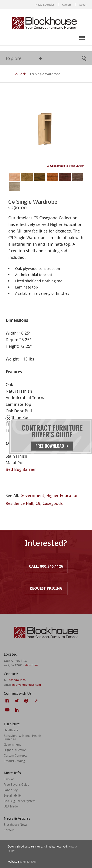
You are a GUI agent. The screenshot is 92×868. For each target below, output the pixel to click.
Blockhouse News (16, 825)
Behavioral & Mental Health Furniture (22, 737)
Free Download (52, 446)
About (83, 5)
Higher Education (62, 495)
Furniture (12, 724)
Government (32, 495)
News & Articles (45, 5)
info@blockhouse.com (27, 685)
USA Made (11, 806)
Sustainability (13, 795)
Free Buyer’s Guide (17, 785)
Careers (67, 5)
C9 (38, 503)
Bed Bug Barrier (21, 469)
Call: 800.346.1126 (7, 38)
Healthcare (11, 730)
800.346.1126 (17, 680)
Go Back (16, 74)
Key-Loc (9, 779)
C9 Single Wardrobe (45, 74)
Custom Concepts (15, 755)
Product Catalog (14, 761)
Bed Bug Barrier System (20, 801)
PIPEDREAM (29, 862)
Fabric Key (11, 790)
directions (32, 665)
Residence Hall (19, 503)
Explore (24, 58)
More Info (12, 773)
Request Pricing (22, 38)
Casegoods (53, 503)
